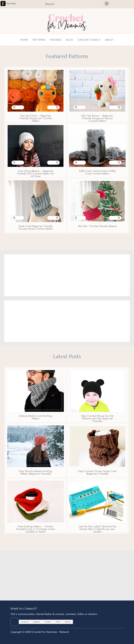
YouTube (48, 622)
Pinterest (68, 622)
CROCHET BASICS (89, 40)
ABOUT (109, 40)
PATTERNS (39, 40)
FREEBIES (56, 40)
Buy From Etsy (14, 107)
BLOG (70, 40)
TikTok (58, 622)
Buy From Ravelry (57, 107)
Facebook (25, 622)
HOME (24, 40)
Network (64, 632)
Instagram (37, 622)
